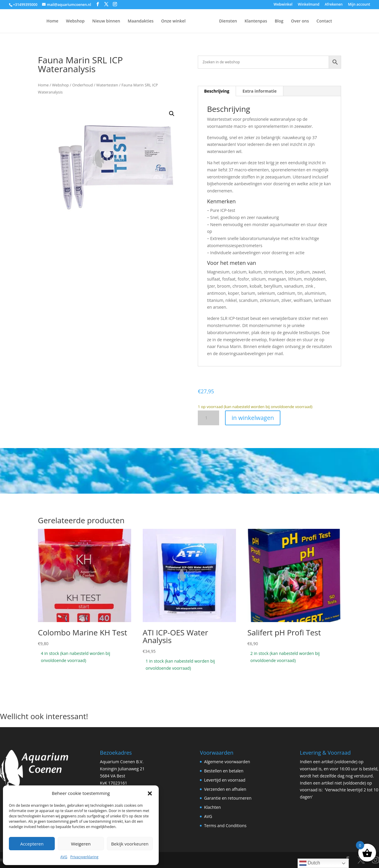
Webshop (61, 21)
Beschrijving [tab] (217, 91)
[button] (150, 793)
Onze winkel (159, 21)
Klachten (212, 807)
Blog (294, 21)
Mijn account (359, 5)
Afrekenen (334, 5)
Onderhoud (83, 85)
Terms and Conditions (225, 826)
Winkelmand (309, 5)
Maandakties (126, 21)
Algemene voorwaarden (227, 762)
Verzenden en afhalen (225, 789)
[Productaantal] (208, 418)
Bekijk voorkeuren (130, 844)
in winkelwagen (253, 418)
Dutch (310, 863)
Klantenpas (271, 21)
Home (38, 21)
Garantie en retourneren (228, 798)
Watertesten (107, 85)
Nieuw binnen (91, 21)
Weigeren (81, 844)
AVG (64, 857)
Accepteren (32, 844)
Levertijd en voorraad (225, 780)
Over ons (315, 21)
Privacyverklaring (84, 857)
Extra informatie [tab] (260, 91)
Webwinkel (283, 5)
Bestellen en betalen (224, 771)
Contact (339, 21)
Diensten (243, 21)
